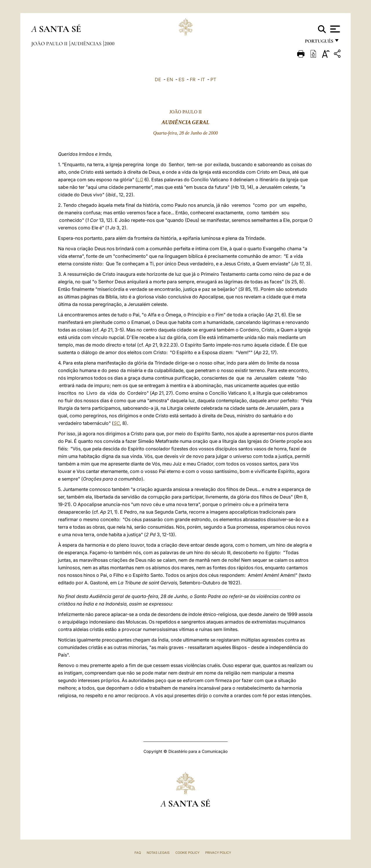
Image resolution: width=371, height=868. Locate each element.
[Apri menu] (334, 29)
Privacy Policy (218, 853)
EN (170, 79)
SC (117, 423)
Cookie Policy (187, 853)
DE (158, 79)
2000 (109, 44)
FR (193, 79)
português (319, 43)
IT (203, 79)
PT (213, 79)
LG (140, 180)
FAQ (138, 853)
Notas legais (158, 853)
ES (181, 79)
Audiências (87, 44)
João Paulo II (50, 44)
